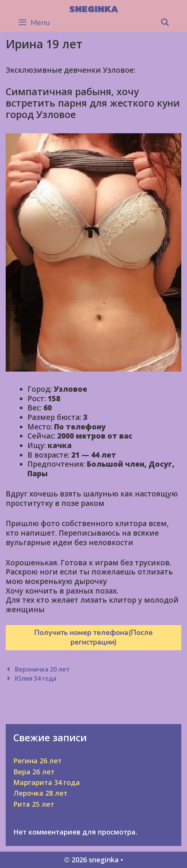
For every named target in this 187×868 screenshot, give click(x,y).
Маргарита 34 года (47, 782)
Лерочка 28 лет (40, 793)
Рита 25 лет (34, 804)
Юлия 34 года (35, 678)
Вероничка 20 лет (42, 669)
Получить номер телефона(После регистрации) (93, 637)
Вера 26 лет (34, 772)
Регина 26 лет (38, 761)
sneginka (94, 9)
